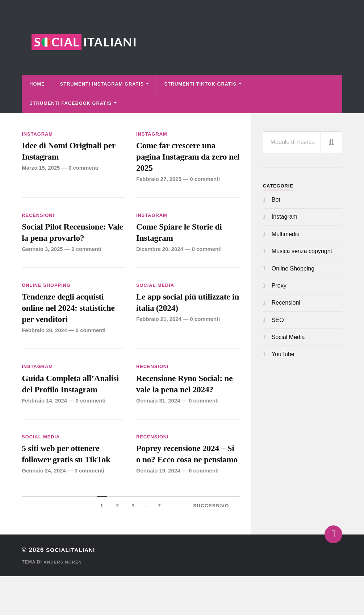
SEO (278, 320)
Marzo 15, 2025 (41, 170)
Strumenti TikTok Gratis (200, 84)
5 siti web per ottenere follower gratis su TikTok (70, 479)
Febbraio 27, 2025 (159, 183)
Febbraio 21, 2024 (159, 327)
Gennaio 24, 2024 (44, 497)
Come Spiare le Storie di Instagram (183, 237)
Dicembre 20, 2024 (160, 255)
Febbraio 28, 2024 (45, 340)
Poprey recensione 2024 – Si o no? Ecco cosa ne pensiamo (185, 485)
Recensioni (38, 219)
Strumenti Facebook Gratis (70, 103)
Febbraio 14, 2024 (45, 425)
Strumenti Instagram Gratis (102, 84)
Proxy (279, 286)
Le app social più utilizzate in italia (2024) (187, 309)
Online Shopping (46, 291)
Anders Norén (63, 601)
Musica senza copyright (302, 251)
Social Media (155, 291)
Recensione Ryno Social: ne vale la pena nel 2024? (184, 394)
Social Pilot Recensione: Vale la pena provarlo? (68, 237)
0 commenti (85, 170)
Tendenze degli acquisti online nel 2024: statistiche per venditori (72, 316)
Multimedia (286, 234)
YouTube (283, 354)
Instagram (37, 134)
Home (37, 84)
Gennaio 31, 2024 (159, 412)
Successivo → (215, 544)
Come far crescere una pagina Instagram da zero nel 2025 (186, 158)
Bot (276, 200)
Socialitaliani (73, 589)
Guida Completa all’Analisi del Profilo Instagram (63, 400)
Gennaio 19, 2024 (159, 510)
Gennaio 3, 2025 (43, 255)
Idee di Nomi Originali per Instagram (73, 152)
